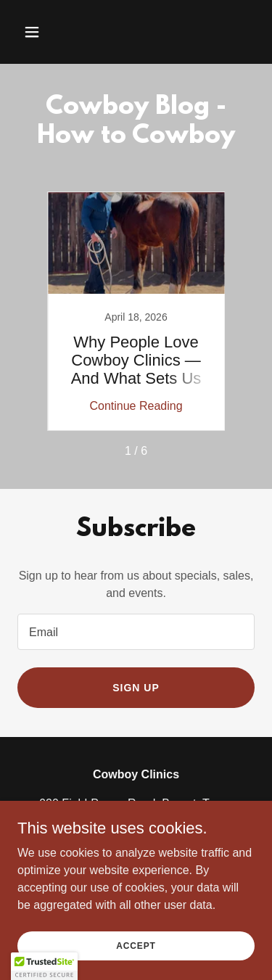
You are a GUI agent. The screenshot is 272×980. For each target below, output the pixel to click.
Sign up (136, 688)
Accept (136, 945)
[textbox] (136, 632)
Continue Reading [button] (136, 406)
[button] (45, 32)
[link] (136, 311)
